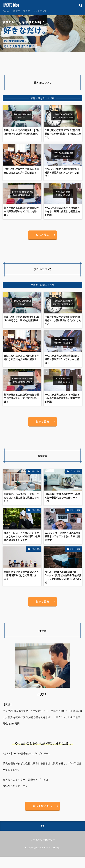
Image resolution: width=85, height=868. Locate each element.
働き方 (16, 11)
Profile (6, 11)
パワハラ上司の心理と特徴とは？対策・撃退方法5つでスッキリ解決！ (62, 172)
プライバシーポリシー (42, 840)
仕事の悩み (35, 471)
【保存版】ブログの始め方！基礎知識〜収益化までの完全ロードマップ (62, 497)
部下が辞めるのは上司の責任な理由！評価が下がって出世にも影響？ (21, 211)
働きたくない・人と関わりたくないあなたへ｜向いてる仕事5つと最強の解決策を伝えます (22, 536)
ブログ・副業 (75, 471)
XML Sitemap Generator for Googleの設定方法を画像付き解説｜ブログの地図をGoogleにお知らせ (63, 577)
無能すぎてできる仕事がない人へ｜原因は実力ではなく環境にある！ (21, 575)
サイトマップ (40, 11)
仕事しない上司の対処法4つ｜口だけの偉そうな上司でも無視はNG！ (22, 132)
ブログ (26, 11)
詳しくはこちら (42, 806)
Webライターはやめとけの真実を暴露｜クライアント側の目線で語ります (63, 536)
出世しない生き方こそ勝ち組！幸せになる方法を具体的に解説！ (21, 171)
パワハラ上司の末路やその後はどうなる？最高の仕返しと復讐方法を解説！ (62, 211)
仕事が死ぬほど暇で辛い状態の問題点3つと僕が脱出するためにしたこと (63, 134)
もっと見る (42, 235)
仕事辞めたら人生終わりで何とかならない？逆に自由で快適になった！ (21, 497)
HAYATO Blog (11, 5)
